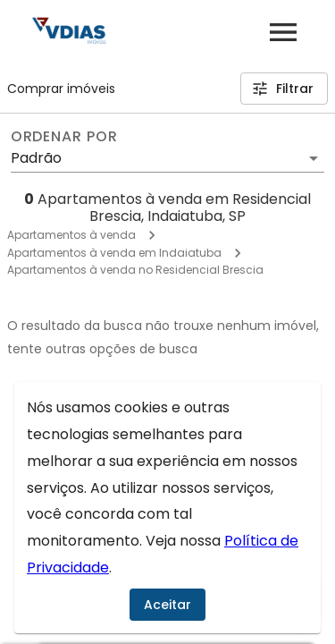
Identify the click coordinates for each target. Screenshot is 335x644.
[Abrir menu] (283, 32)
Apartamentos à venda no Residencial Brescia (135, 270)
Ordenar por (64, 137)
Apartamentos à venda (71, 235)
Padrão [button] (36, 158)
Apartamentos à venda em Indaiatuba (114, 253)
